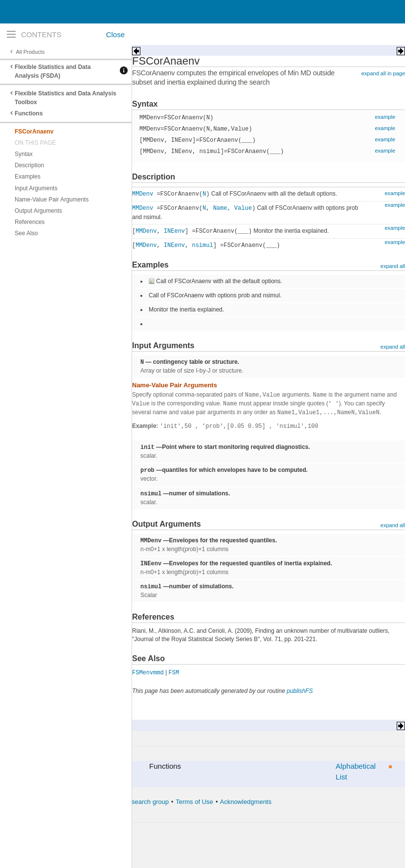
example (385, 117)
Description (29, 165)
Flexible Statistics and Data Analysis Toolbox (66, 98)
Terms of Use (194, 802)
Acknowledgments (246, 802)
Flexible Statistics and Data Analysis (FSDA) (53, 71)
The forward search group (132, 802)
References (30, 222)
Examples (28, 177)
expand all (393, 266)
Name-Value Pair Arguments (52, 200)
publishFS (300, 691)
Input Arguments (36, 188)
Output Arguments (38, 211)
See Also (26, 233)
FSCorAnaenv (34, 132)
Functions (29, 113)
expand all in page (383, 73)
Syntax (24, 154)
